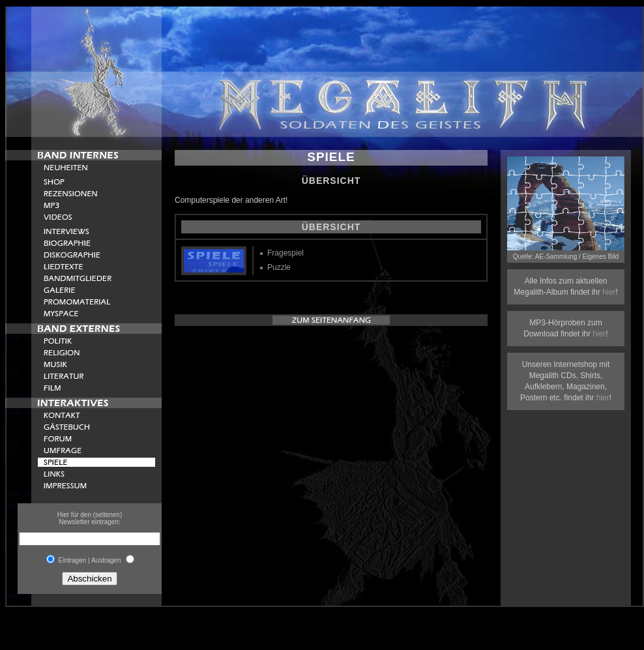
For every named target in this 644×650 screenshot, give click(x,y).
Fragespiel (285, 253)
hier (609, 292)
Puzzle (279, 267)
